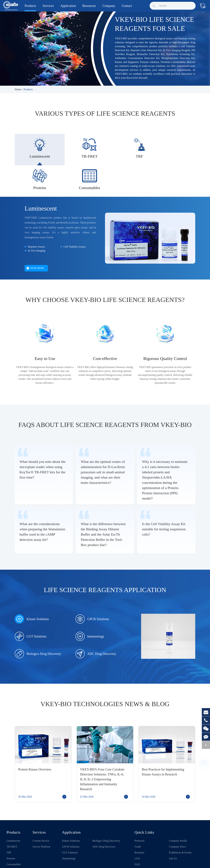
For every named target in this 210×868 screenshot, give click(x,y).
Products (30, 8)
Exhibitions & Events (180, 825)
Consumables (14, 837)
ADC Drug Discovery (96, 627)
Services (48, 8)
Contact (127, 8)
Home (18, 89)
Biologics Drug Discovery (38, 627)
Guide (138, 819)
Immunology (90, 609)
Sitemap (116, 862)
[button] (204, 737)
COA (137, 831)
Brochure (139, 825)
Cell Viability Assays (75, 219)
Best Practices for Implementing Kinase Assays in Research (163, 745)
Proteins (11, 831)
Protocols (139, 814)
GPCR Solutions (92, 592)
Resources (89, 8)
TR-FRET (12, 819)
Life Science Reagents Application (105, 563)
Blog (137, 843)
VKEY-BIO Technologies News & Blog (105, 677)
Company (109, 8)
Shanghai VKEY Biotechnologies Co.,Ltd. (38, 862)
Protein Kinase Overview (35, 742)
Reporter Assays (36, 219)
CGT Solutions (31, 609)
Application (68, 8)
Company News (177, 819)
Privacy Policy (130, 862)
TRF (9, 825)
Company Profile (178, 814)
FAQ (137, 837)
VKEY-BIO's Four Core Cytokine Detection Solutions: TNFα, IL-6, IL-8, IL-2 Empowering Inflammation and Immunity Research (102, 752)
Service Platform (41, 819)
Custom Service (41, 814)
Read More (35, 241)
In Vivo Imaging (37, 223)
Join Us (173, 831)
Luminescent (41, 181)
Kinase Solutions (32, 592)
